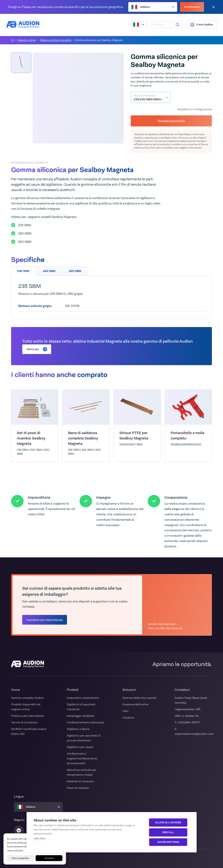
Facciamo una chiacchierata (45, 620)
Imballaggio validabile (81, 716)
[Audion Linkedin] (19, 830)
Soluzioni (129, 690)
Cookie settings (169, 842)
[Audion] (23, 25)
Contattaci (182, 690)
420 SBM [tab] (49, 271)
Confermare (192, 7)
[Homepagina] (12, 40)
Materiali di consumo (80, 781)
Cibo (125, 711)
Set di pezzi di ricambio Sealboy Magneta (31, 438)
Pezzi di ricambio (78, 788)
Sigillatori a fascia (78, 729)
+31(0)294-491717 (189, 722)
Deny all (169, 832)
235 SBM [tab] (23, 271)
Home (16, 690)
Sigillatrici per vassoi (80, 747)
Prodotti (73, 690)
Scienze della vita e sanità (139, 698)
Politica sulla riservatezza (27, 716)
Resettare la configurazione (195, 109)
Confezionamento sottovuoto (85, 722)
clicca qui (37, 349)
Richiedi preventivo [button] (171, 121)
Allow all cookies (169, 822)
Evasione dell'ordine (135, 704)
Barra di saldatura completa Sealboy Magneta (83, 438)
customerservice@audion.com (194, 734)
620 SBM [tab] (75, 271)
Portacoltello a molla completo (187, 435)
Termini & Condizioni (24, 722)
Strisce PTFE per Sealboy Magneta (134, 435)
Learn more (39, 838)
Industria (128, 718)
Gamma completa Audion (28, 698)
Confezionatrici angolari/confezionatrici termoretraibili (82, 758)
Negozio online (27, 40)
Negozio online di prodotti (56, 40)
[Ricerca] (177, 25)
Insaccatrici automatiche (83, 698)
